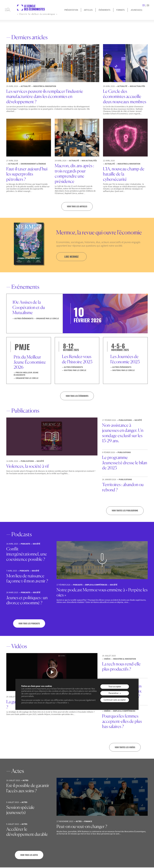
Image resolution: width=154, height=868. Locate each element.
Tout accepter (115, 687)
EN (148, 5)
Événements (105, 10)
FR (144, 5)
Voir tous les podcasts (29, 624)
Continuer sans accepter (115, 700)
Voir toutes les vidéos (125, 748)
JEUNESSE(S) (136, 10)
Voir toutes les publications (125, 511)
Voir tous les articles (77, 206)
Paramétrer (114, 693)
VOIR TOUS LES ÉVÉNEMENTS (77, 396)
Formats (120, 10)
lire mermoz (72, 257)
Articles (88, 10)
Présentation (71, 10)
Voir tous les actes (29, 855)
